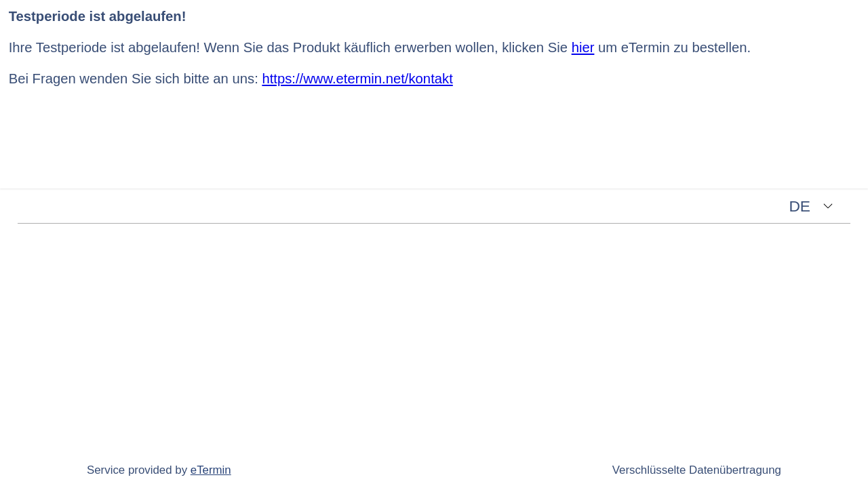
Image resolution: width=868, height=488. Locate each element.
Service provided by (159, 470)
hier (583, 47)
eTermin (211, 470)
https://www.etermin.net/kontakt (357, 79)
